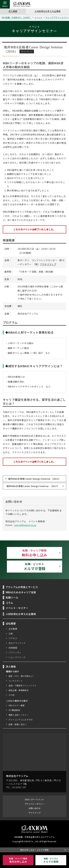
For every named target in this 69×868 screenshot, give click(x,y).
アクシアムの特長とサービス (22, 587)
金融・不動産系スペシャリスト (23, 685)
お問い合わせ (35, 808)
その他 (12, 695)
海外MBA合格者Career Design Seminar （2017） (33, 486)
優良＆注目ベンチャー (19, 715)
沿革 (11, 633)
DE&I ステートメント (34, 799)
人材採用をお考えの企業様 (48, 11)
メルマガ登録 (34, 566)
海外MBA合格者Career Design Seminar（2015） (34, 479)
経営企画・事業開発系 (19, 690)
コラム (10, 603)
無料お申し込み (34, 553)
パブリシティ (15, 652)
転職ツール (12, 597)
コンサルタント (16, 681)
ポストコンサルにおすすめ (21, 720)
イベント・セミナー (17, 608)
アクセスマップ (48, 264)
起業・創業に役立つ (18, 724)
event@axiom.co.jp (24, 525)
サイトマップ (35, 813)
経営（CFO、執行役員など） (22, 676)
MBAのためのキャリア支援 (21, 592)
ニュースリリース (17, 657)
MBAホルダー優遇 (17, 705)
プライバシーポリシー (34, 804)
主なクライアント (17, 643)
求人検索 (13, 11)
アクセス (13, 638)
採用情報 (13, 648)
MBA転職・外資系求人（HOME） (17, 17)
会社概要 (13, 629)
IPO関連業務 (14, 710)
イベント (39, 17)
